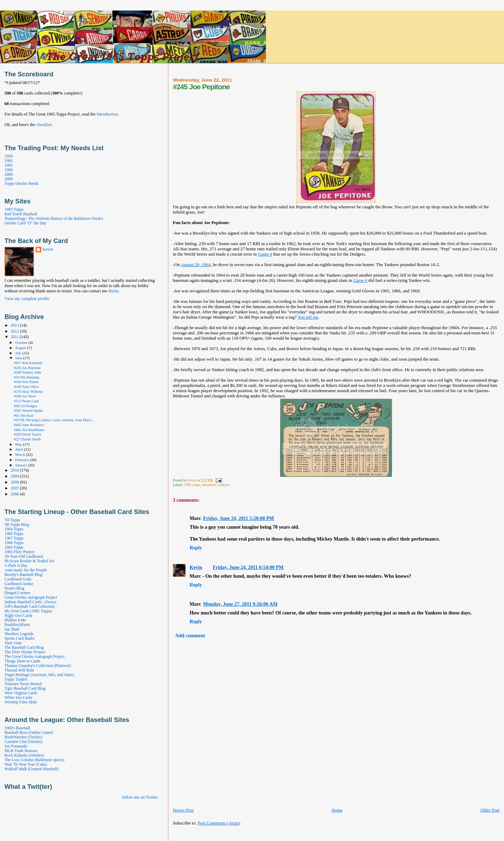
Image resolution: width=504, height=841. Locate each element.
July (19, 353)
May (19, 444)
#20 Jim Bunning (27, 377)
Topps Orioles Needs (22, 184)
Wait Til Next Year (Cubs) (26, 764)
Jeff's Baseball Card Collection (30, 607)
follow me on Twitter (140, 797)
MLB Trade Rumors (21, 751)
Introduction (107, 114)
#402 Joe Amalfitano (29, 430)
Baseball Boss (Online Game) (29, 733)
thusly (113, 291)
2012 (15, 331)
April (20, 449)
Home (337, 810)
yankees (223, 485)
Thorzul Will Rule (19, 670)
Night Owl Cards (18, 616)
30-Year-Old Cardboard (24, 557)
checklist (44, 125)
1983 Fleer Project (20, 552)
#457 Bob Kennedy (28, 363)
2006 (15, 494)
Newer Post (183, 810)
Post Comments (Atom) (219, 823)
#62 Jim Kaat (24, 415)
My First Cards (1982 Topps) (28, 611)
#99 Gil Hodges (26, 406)
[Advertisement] (255, 833)
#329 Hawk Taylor (28, 434)
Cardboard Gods (18, 579)
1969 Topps (14, 547)
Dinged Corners (17, 593)
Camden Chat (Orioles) (23, 742)
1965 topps (192, 485)
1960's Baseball (17, 728)
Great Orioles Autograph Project (31, 597)
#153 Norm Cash (27, 401)
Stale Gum (13, 643)
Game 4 (265, 254)
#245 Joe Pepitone (27, 368)
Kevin (196, 567)
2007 (15, 488)
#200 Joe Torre (25, 396)
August (21, 348)
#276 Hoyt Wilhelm (29, 392)
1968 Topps (14, 543)
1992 (9, 161)
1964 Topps (14, 529)
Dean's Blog (15, 588)
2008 (9, 175)
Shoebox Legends (19, 634)
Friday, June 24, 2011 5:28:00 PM (238, 518)
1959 (9, 156)
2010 (15, 470)
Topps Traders (16, 679)
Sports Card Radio (20, 638)
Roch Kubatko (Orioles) (24, 755)
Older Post (490, 810)
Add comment (190, 635)
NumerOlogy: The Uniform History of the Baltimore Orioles (54, 219)
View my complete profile (27, 299)
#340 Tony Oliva (26, 387)
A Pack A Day (16, 566)
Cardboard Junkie (19, 584)
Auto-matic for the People (26, 570)
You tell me (308, 317)
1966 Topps (14, 534)
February (23, 460)
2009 (9, 179)
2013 (15, 325)
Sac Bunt (12, 629)
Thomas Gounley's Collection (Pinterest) (38, 666)
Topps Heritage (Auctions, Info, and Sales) (39, 675)
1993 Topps (14, 210)
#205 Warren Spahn (29, 411)
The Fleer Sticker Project (25, 652)
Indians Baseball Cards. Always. (31, 602)
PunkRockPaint (17, 625)
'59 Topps (12, 520)
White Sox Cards (18, 698)
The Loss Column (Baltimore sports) (34, 760)
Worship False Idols (21, 702)
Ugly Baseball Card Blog (25, 689)
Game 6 (360, 280)
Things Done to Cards (22, 661)
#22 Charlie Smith (27, 439)
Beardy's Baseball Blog (24, 575)
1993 (9, 165)
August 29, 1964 (195, 265)
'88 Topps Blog (17, 525)
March (21, 454)
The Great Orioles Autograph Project (35, 657)
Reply (196, 548)
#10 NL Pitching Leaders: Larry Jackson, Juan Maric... (54, 420)
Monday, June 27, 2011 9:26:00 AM (240, 604)
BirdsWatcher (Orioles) (23, 737)
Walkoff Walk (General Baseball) (32, 769)
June (19, 358)
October (22, 342)
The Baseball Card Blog (24, 648)
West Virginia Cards (21, 693)
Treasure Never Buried (23, 684)
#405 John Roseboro (29, 425)
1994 (9, 170)
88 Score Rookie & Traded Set (29, 561)
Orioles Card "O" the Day (26, 223)
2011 (15, 337)
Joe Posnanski (16, 746)
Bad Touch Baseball (21, 214)
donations (209, 485)
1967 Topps (14, 538)
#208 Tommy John (28, 372)
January (22, 465)
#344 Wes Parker (26, 382)
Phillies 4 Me (15, 620)
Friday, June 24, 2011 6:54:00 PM (248, 567)
